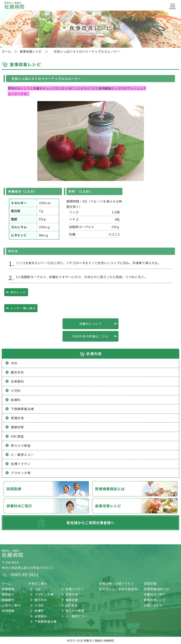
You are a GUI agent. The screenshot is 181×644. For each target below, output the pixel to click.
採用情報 (8, 611)
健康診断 (72, 600)
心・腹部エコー (76, 616)
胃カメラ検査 (75, 611)
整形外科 (41, 600)
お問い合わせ (153, 605)
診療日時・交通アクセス (116, 583)
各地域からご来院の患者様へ (90, 523)
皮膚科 (16, 400)
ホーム (6, 583)
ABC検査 (72, 605)
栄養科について (90, 324)
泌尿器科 (41, 616)
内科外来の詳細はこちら (90, 336)
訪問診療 (150, 583)
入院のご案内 (11, 605)
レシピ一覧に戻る (23, 308)
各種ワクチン (75, 589)
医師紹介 (8, 594)
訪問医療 (14, 489)
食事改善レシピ (108, 506)
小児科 (16, 390)
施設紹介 (8, 600)
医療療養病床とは (110, 489)
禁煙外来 (72, 594)
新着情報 (8, 589)
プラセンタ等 (44, 594)
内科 (38, 589)
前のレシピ (18, 292)
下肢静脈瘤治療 (46, 621)
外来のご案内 (38, 583)
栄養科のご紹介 (19, 506)
